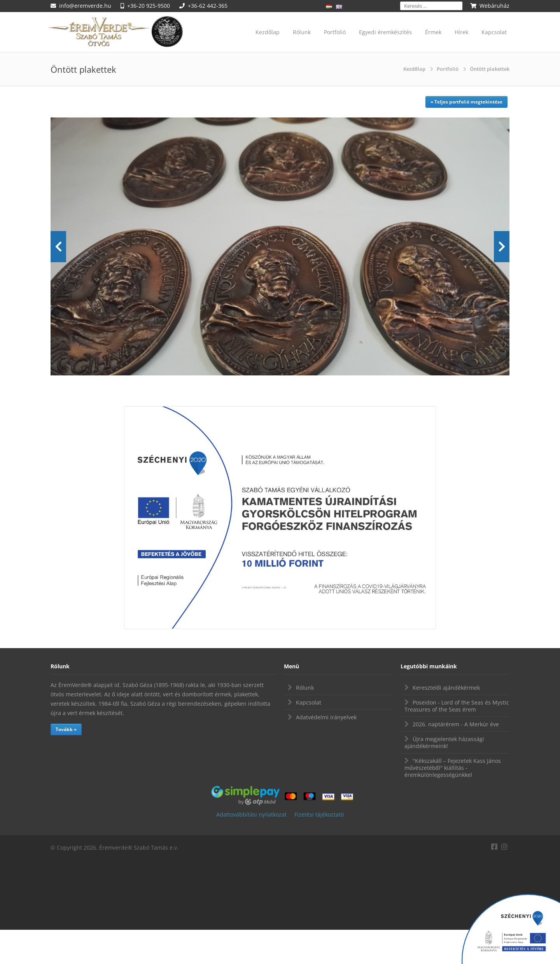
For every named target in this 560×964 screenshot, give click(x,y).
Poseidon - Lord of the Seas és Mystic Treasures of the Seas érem (457, 740)
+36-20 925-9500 (149, 6)
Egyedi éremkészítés (385, 32)
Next (502, 264)
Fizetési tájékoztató (319, 849)
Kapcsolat (494, 32)
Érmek (433, 32)
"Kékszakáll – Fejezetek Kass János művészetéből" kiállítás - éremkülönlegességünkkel (453, 802)
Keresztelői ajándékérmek (446, 722)
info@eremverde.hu (85, 6)
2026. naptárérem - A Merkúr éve (456, 758)
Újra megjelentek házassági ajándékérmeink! (444, 777)
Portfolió (335, 32)
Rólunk (302, 32)
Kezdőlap (268, 32)
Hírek (461, 32)
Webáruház (494, 6)
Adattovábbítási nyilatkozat (251, 849)
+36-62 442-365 (208, 6)
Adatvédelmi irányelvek (326, 751)
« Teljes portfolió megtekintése (466, 102)
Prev (58, 264)
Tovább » (66, 763)
